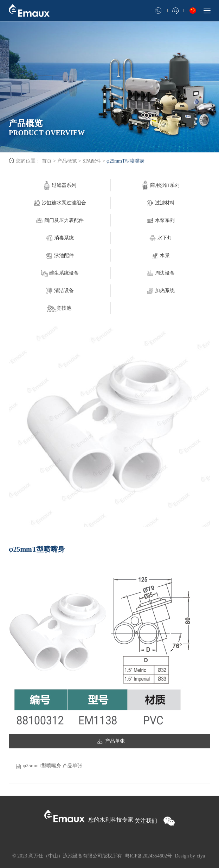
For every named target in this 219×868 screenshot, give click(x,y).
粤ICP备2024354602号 (148, 856)
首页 (47, 161)
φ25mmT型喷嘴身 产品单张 (53, 766)
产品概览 (67, 161)
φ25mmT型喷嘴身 (125, 161)
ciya (201, 856)
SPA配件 (92, 161)
